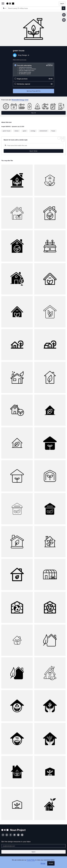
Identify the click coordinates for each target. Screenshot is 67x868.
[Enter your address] (33, 846)
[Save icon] (64, 15)
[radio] (33, 69)
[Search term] (34, 8)
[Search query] (33, 145)
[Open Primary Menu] (3, 4)
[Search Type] (4, 8)
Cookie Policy (31, 860)
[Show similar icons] (64, 20)
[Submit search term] (64, 8)
